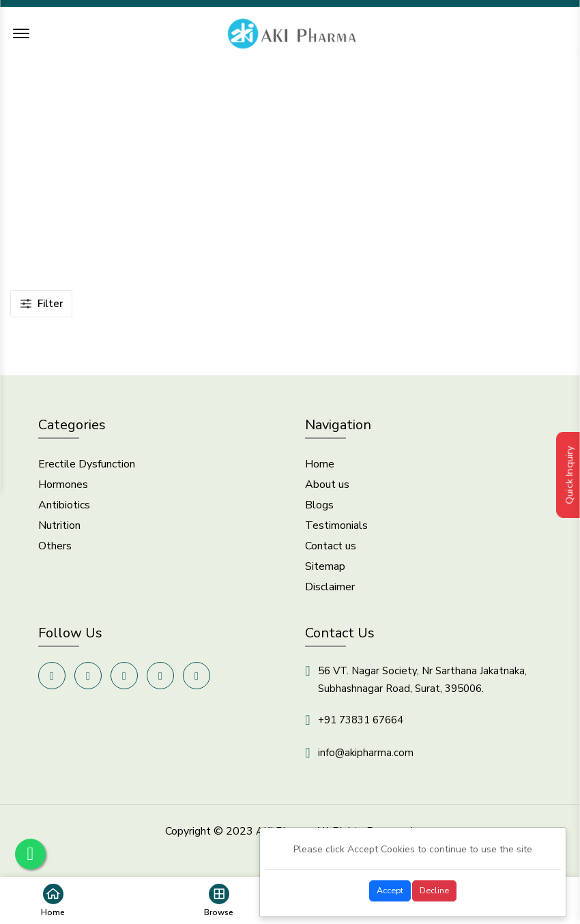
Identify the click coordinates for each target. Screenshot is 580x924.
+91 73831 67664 (361, 725)
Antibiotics (64, 510)
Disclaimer (330, 592)
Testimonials (336, 530)
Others (55, 551)
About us (327, 489)
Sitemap (325, 571)
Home (247, 175)
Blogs (319, 510)
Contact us (331, 551)
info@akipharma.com (366, 757)
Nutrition (59, 530)
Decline (434, 890)
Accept (390, 890)
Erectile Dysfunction (87, 469)
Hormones (63, 489)
